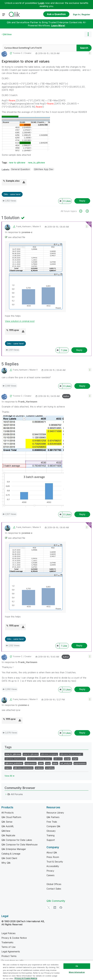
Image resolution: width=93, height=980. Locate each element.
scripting (50, 768)
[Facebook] (61, 907)
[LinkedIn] (55, 907)
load (48, 763)
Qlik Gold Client (9, 858)
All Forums (17, 794)
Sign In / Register (82, 14)
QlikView (7, 34)
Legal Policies (8, 933)
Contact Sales (54, 889)
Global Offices (54, 884)
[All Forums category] (6, 794)
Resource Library (55, 813)
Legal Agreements (11, 952)
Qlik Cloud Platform (11, 817)
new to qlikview (17, 163)
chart (75, 759)
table (55, 763)
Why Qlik (6, 863)
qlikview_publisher (14, 763)
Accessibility (53, 866)
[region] (46, 970)
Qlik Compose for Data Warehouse (19, 845)
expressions (80, 763)
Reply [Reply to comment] (79, 350)
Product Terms (9, 956)
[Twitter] (49, 907)
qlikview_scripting (49, 754)
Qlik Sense (7, 822)
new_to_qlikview (36, 163)
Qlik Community (56, 901)
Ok (77, 966)
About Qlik (52, 852)
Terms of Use (8, 947)
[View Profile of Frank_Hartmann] (23, 227)
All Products (8, 813)
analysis (39, 768)
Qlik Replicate (8, 835)
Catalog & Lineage (11, 854)
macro (8, 768)
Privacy (50, 871)
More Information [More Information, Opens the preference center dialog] (77, 972)
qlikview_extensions (23, 768)
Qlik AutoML (8, 826)
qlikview (58, 759)
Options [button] (88, 34)
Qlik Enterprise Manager (14, 849)
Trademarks (7, 942)
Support (51, 840)
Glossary (51, 831)
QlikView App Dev (44, 169)
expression (31, 763)
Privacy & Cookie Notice (14, 938)
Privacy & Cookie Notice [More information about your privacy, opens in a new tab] (26, 978)
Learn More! (58, 26)
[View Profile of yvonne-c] (18, 53)
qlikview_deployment (15, 759)
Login (41, 3)
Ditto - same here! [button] (12, 194)
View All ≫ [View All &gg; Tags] (10, 776)
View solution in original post (20, 321)
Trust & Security (55, 862)
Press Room (53, 857)
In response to (19, 232)
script (67, 759)
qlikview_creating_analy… (40, 759)
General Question (20, 169)
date (41, 763)
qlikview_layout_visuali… (71, 754)
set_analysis (66, 763)
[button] (90, 53)
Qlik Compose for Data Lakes (17, 840)
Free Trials (52, 822)
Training (50, 835)
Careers (50, 875)
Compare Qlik (53, 826)
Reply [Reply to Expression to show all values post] (82, 201)
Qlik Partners (53, 817)
